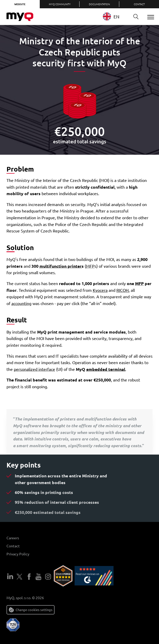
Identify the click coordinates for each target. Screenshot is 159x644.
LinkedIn (10, 577)
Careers (13, 538)
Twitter (19, 577)
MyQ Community (60, 4)
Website (20, 4)
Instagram (48, 577)
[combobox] (115, 16)
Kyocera (100, 290)
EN (111, 16)
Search (134, 17)
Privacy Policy (18, 554)
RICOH (122, 290)
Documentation (99, 4)
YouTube (38, 577)
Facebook (29, 577)
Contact (139, 4)
